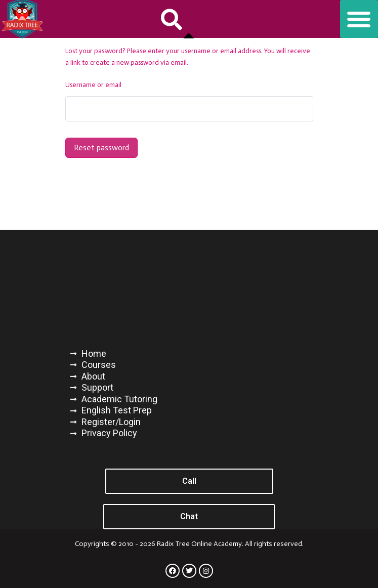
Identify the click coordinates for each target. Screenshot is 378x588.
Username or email (93, 85)
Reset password (101, 148)
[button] (172, 19)
